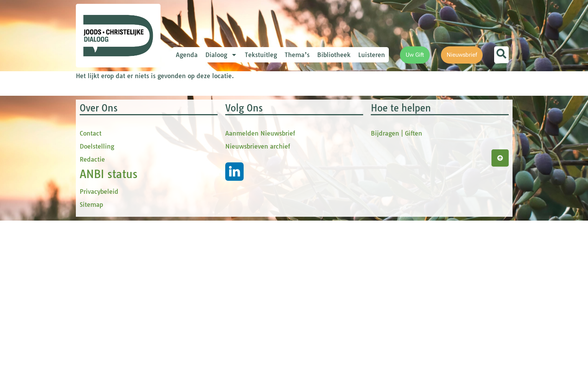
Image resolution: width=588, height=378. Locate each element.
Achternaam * (210, 185)
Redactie (92, 317)
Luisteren (372, 55)
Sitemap (91, 362)
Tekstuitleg (261, 55)
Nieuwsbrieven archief (258, 304)
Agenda (187, 55)
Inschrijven (242, 217)
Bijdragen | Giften (396, 291)
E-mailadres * (210, 109)
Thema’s (297, 55)
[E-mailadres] (242, 121)
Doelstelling (97, 304)
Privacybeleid (99, 349)
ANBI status (109, 331)
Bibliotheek (334, 55)
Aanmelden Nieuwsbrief (260, 291)
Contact (91, 291)
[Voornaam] (242, 146)
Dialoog (221, 55)
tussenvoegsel (211, 160)
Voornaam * (208, 134)
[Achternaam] (242, 196)
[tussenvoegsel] (242, 171)
